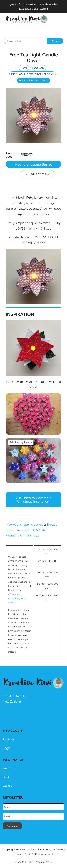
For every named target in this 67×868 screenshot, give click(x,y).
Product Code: (11, 155)
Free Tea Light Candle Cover (33, 80)
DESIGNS (39, 68)
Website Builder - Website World (33, 862)
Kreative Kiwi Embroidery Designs (35, 849)
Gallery (8, 786)
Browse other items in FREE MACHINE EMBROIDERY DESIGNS (31, 530)
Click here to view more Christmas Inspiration (34, 500)
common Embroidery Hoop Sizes (18, 598)
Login (7, 748)
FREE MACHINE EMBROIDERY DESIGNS (32, 74)
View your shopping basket (24, 525)
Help (6, 768)
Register (8, 739)
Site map (61, 849)
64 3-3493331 (17, 696)
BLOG (7, 777)
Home (24, 68)
